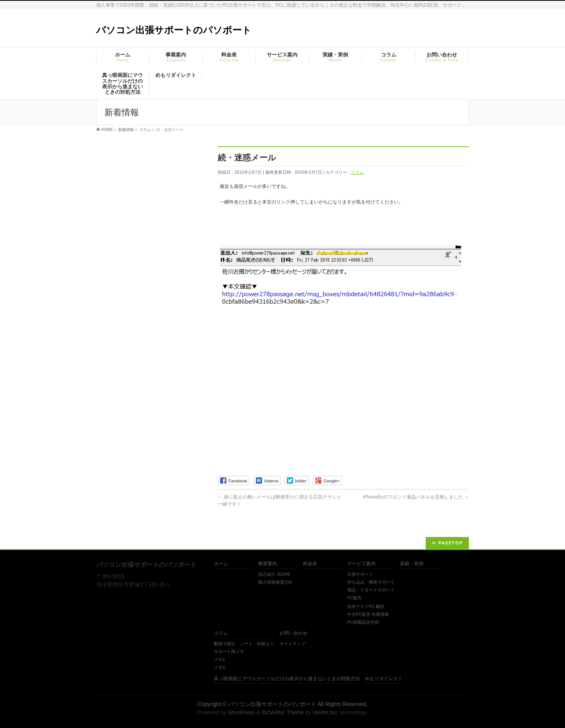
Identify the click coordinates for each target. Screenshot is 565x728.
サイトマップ (292, 644)
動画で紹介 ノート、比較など (244, 644)
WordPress (241, 712)
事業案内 (268, 564)
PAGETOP (451, 543)
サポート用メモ (229, 652)
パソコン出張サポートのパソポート (174, 30)
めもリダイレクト (384, 679)
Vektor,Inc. (326, 712)
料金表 (310, 564)
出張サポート (360, 574)
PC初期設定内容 (363, 622)
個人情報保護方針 (275, 582)
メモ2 (219, 659)
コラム (357, 172)
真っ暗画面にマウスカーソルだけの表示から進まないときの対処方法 (287, 679)
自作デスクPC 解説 (366, 606)
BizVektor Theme (283, 712)
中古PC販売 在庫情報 (368, 614)
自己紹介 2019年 (274, 574)
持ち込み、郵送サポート (371, 582)
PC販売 (354, 598)
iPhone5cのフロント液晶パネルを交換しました (416, 497)
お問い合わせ (293, 633)
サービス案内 (361, 564)
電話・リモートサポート (371, 590)
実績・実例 (412, 564)
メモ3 (219, 667)
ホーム (221, 564)
